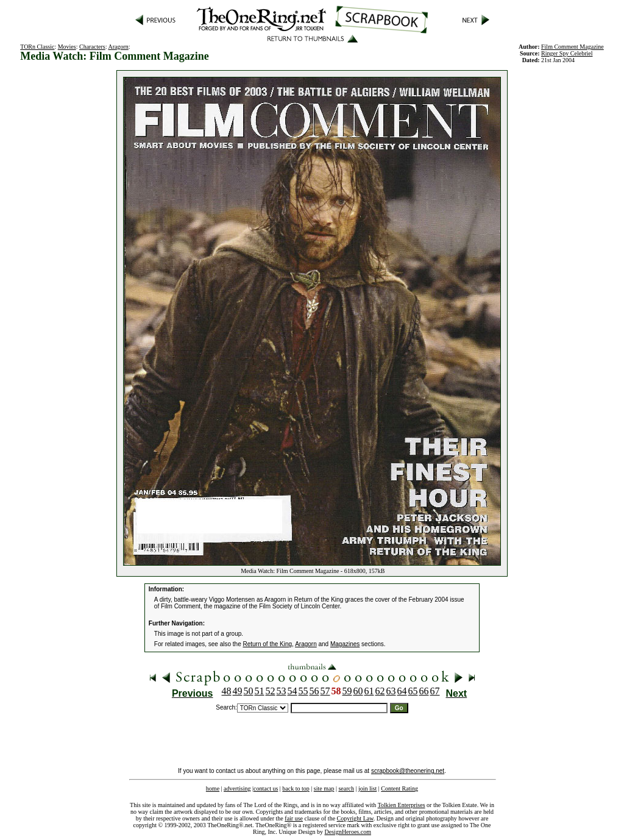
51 (260, 691)
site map (324, 788)
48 (227, 691)
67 (435, 691)
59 (347, 691)
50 (249, 691)
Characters (92, 47)
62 (380, 691)
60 (358, 691)
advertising (237, 788)
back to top (296, 788)
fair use (294, 818)
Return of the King (268, 644)
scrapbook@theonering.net (408, 771)
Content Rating (399, 788)
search (346, 788)
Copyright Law (355, 818)
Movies (67, 47)
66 (424, 691)
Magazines (345, 644)
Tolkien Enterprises (402, 805)
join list (367, 788)
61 (369, 691)
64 (402, 691)
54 (292, 691)
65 (413, 691)
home (213, 788)
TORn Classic (37, 47)
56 (314, 691)
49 (238, 691)
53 (282, 691)
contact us (266, 788)
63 (391, 691)
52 (271, 691)
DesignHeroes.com (348, 832)
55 (303, 691)
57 (325, 691)
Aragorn (118, 47)
